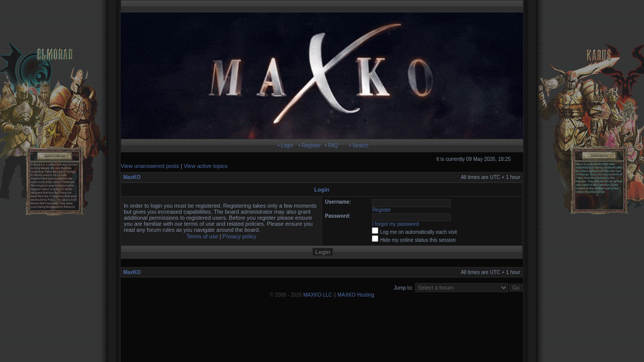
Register (382, 210)
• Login (286, 146)
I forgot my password (396, 224)
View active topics (206, 166)
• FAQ (332, 146)
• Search (359, 146)
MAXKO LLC (318, 295)
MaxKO (132, 177)
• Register (310, 146)
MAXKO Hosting (356, 295)
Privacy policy (239, 236)
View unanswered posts (150, 166)
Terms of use (202, 236)
